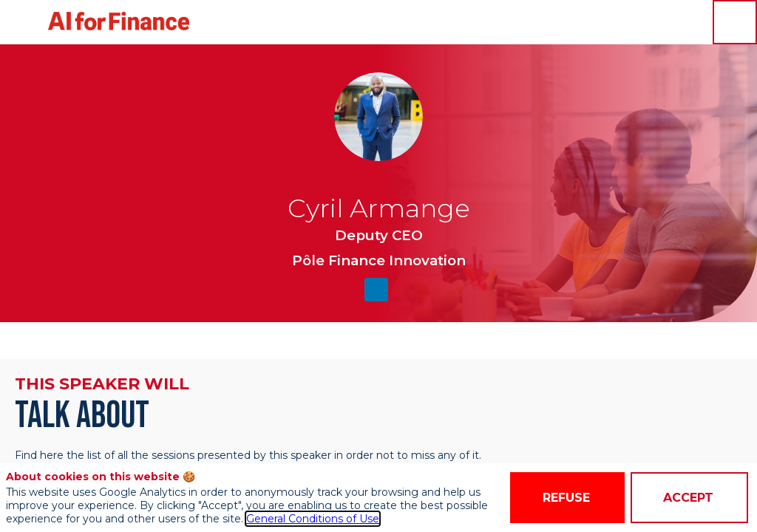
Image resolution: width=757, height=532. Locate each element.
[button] (22, 22)
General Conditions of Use (313, 519)
